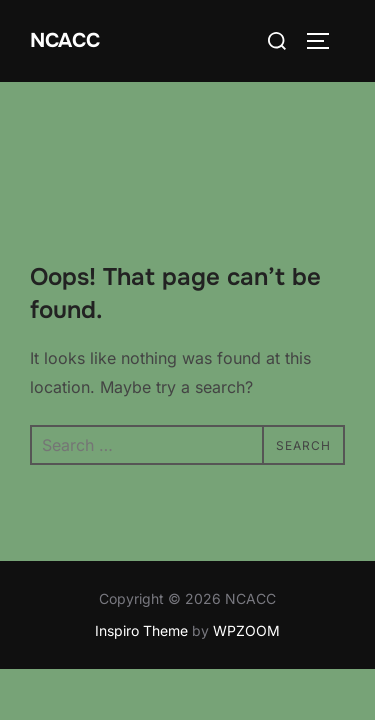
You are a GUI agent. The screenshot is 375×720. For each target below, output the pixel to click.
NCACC (65, 40)
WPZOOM (246, 548)
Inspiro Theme (141, 548)
